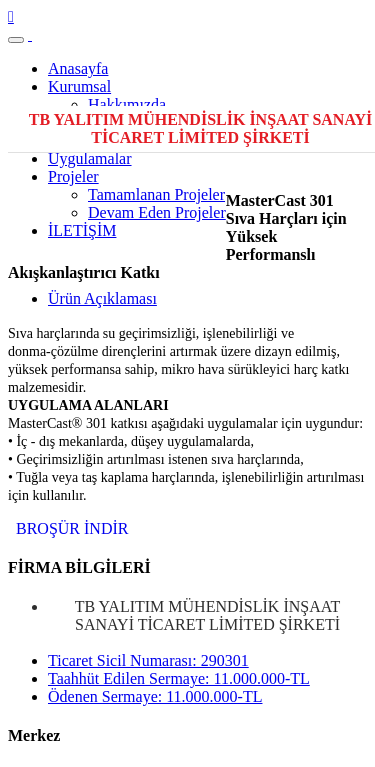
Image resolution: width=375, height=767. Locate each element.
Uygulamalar (90, 158)
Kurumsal (79, 86)
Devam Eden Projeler (157, 212)
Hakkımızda (127, 104)
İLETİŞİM (82, 230)
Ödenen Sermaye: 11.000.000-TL (155, 696)
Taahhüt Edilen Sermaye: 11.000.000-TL (179, 678)
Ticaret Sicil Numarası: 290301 (148, 660)
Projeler (73, 176)
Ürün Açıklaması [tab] (102, 298)
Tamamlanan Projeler (156, 194)
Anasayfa (78, 68)
